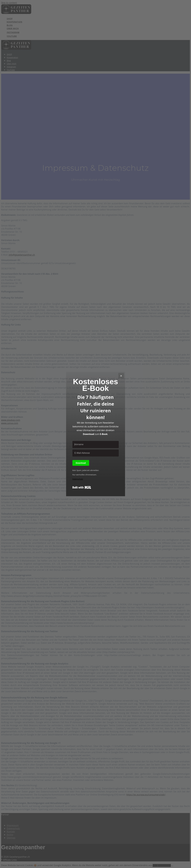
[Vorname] (96, 444)
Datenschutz (78, 479)
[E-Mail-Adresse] (96, 453)
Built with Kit (82, 487)
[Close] (121, 376)
